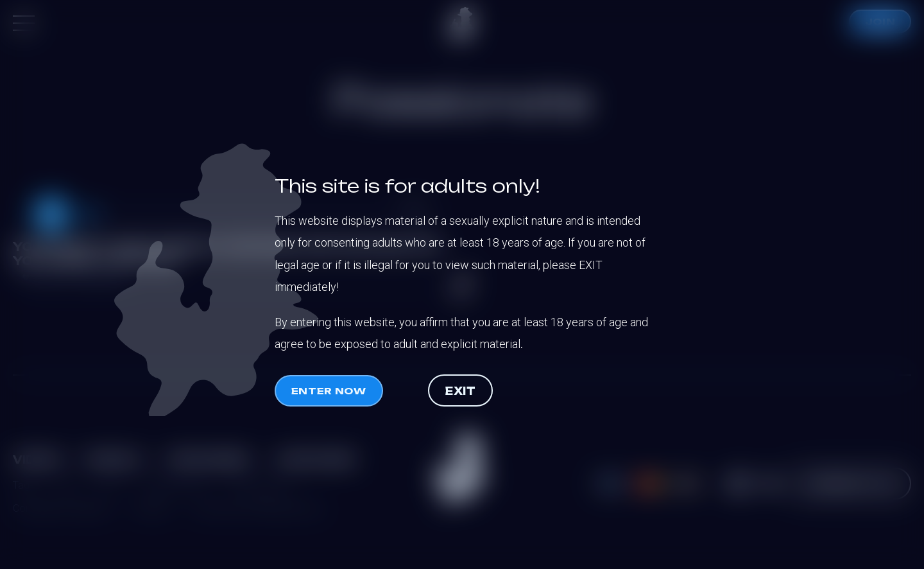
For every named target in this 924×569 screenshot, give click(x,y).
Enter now (329, 391)
